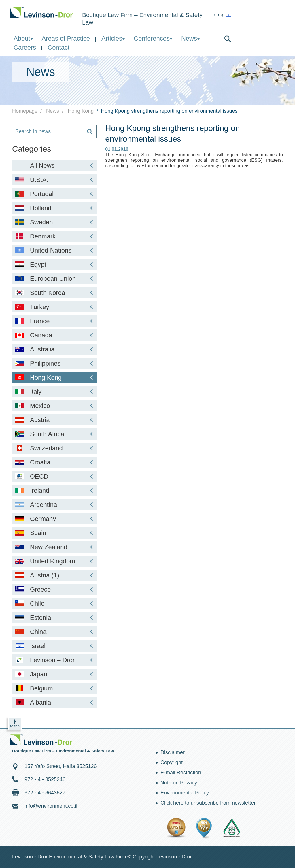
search (228, 39)
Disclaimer (173, 752)
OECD (54, 476)
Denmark (54, 236)
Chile (54, 604)
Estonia (54, 618)
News (189, 38)
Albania (54, 702)
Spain (54, 533)
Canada (54, 335)
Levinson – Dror (54, 660)
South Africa (54, 434)
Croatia (54, 462)
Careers (25, 47)
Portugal (54, 194)
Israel (54, 646)
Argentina (54, 505)
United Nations (54, 250)
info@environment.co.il (51, 806)
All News (62, 166)
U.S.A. (54, 180)
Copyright (172, 762)
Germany (54, 519)
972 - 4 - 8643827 (45, 793)
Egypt (54, 264)
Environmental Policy (185, 793)
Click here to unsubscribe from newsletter (208, 803)
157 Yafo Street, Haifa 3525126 (61, 766)
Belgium (54, 688)
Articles (112, 38)
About (22, 38)
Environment (41, 12)
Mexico (54, 406)
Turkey (54, 307)
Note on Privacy (179, 783)
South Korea (54, 293)
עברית (222, 15)
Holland (54, 208)
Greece (54, 589)
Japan (54, 674)
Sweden (54, 222)
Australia (54, 349)
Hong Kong (54, 377)
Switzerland (54, 448)
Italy (54, 392)
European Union (54, 279)
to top (15, 726)
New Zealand (54, 547)
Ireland (54, 491)
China (54, 632)
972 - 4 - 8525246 (45, 779)
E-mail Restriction (181, 773)
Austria (54, 420)
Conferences (152, 38)
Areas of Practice (66, 38)
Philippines (54, 363)
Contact (58, 47)
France (54, 321)
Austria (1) (54, 575)
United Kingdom (54, 561)
